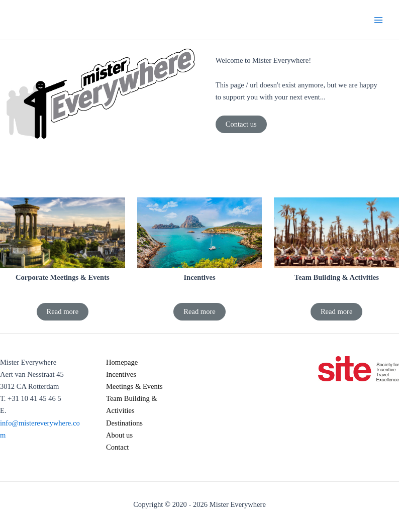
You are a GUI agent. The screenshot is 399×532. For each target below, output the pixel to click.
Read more (63, 311)
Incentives (121, 374)
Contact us (241, 124)
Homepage (122, 362)
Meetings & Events (134, 386)
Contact (117, 447)
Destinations (124, 423)
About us (119, 435)
